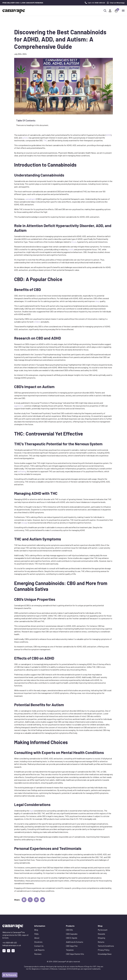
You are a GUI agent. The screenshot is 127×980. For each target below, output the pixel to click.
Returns (101, 942)
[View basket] (116, 11)
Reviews (38, 954)
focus (74, 242)
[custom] (9, 951)
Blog (36, 930)
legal (31, 811)
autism (25, 138)
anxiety (71, 249)
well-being (22, 471)
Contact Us (39, 946)
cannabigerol (31, 199)
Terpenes (70, 950)
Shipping (101, 938)
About (37, 938)
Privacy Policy (104, 950)
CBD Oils (69, 930)
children (37, 322)
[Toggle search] (105, 11)
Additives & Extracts (75, 942)
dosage (24, 523)
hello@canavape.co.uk (12, 945)
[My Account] (110, 11)
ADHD (108, 135)
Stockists (38, 942)
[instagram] (13, 951)
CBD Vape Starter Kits (75, 954)
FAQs (36, 934)
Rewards (101, 934)
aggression (19, 406)
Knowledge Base (105, 954)
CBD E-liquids (72, 938)
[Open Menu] (123, 11)
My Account (103, 930)
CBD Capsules (72, 934)
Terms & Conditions (106, 946)
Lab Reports (39, 950)
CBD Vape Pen (72, 946)
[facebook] (4, 951)
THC (45, 140)
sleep (97, 301)
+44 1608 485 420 (10, 943)
